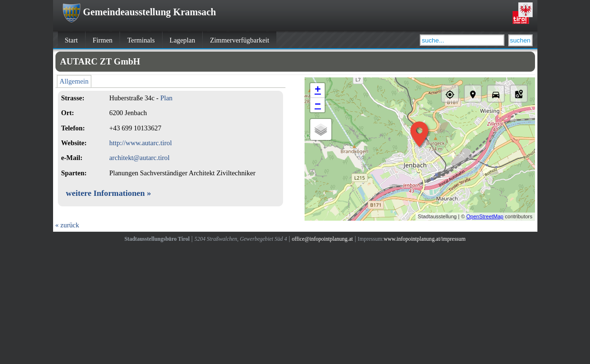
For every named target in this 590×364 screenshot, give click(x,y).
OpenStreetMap (485, 216)
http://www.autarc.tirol (140, 143)
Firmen (103, 40)
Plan (166, 98)
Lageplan (183, 40)
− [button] (318, 105)
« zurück (67, 225)
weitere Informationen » (109, 193)
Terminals (141, 40)
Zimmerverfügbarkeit (240, 40)
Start (71, 40)
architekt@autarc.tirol (139, 158)
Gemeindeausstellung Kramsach (139, 12)
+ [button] (318, 90)
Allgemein (74, 81)
